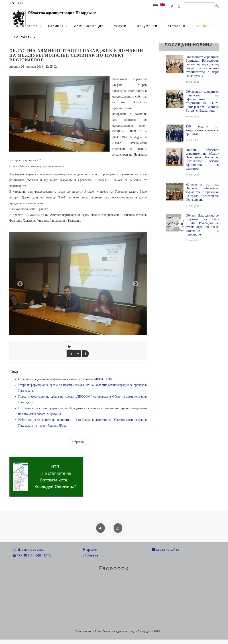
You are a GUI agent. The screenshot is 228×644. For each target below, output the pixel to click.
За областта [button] (27, 26)
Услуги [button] (122, 26)
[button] (20, 283)
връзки (90, 549)
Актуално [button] (178, 26)
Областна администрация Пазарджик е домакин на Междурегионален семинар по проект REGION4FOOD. (76, 55)
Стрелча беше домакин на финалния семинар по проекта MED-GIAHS (65, 379)
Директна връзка (28, 549)
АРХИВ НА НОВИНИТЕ (32, 555)
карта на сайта (166, 549)
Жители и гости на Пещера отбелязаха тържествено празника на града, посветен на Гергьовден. (202, 192)
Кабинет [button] (58, 26)
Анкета (90, 555)
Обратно (78, 442)
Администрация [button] (91, 26)
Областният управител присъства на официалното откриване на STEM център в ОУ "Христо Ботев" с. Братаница (202, 101)
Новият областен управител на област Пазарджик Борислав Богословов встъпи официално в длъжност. (202, 159)
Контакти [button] (25, 37)
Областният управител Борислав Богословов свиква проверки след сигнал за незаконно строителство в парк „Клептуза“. (202, 66)
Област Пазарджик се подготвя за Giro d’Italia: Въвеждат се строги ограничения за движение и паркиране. (202, 225)
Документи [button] (149, 26)
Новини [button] (205, 26)
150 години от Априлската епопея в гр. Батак (202, 130)
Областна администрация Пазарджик (53, 14)
